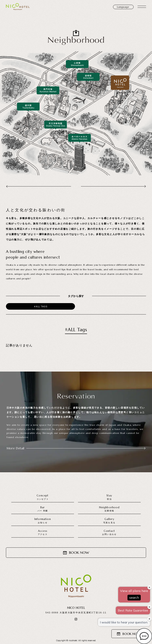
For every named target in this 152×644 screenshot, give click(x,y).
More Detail (76, 448)
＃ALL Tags (40, 306)
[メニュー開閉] (142, 7)
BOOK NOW (129, 634)
